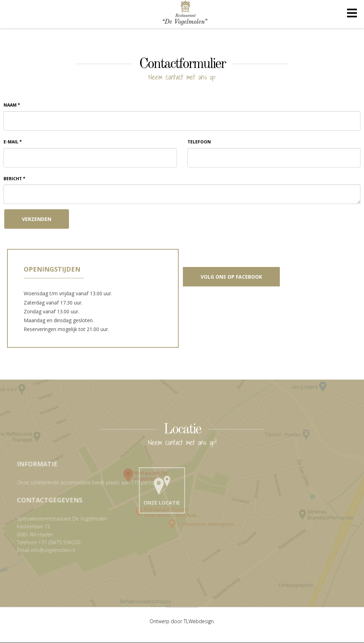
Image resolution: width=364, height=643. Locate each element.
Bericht (15, 179)
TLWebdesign (199, 621)
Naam (12, 105)
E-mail (13, 142)
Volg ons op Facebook (231, 277)
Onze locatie (166, 489)
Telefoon (199, 142)
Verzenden (37, 219)
